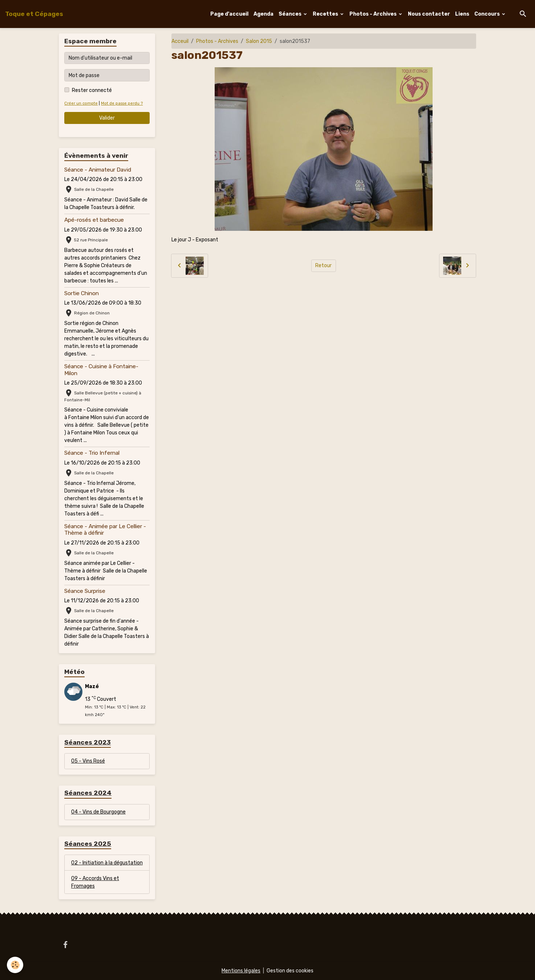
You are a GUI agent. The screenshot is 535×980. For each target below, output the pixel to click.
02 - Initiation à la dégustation (107, 863)
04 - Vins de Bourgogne (98, 812)
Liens (462, 14)
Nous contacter (429, 14)
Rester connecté (92, 90)
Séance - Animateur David (98, 170)
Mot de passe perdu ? (122, 103)
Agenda (264, 14)
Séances (291, 14)
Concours (488, 14)
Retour (323, 266)
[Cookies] (15, 965)
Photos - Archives (374, 14)
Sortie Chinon (82, 293)
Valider (107, 118)
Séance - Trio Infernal (92, 453)
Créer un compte (81, 103)
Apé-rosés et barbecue (94, 220)
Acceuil (180, 41)
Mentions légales (241, 971)
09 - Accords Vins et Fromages (95, 882)
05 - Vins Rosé (88, 761)
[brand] (34, 14)
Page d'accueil (229, 14)
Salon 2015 (259, 41)
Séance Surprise (85, 591)
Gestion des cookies (290, 971)
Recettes (326, 14)
